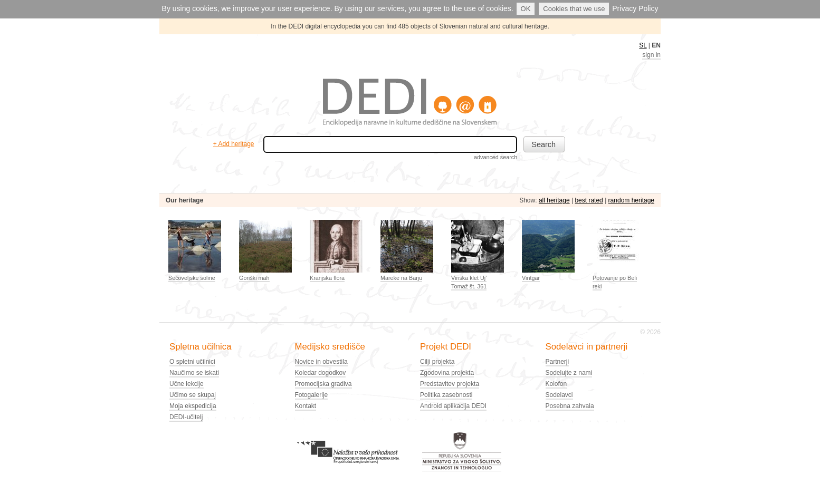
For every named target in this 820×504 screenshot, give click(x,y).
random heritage (631, 200)
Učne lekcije (187, 384)
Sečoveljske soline (192, 278)
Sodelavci (559, 395)
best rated (589, 200)
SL (643, 45)
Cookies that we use (574, 9)
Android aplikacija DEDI (453, 406)
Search (544, 144)
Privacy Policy (635, 8)
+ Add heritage (234, 144)
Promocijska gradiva (323, 384)
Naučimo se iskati (194, 373)
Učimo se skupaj (193, 395)
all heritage (554, 200)
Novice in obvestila (321, 362)
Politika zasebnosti (446, 395)
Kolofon (556, 384)
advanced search (495, 157)
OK (526, 9)
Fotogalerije (312, 395)
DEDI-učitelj (186, 417)
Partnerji (557, 362)
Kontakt (306, 406)
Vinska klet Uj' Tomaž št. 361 (469, 282)
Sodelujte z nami (569, 373)
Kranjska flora (327, 278)
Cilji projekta (437, 362)
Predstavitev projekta (450, 384)
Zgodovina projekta (447, 373)
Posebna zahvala (570, 406)
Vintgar (531, 278)
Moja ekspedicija (193, 406)
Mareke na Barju (401, 278)
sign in (651, 55)
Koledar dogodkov (321, 373)
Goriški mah (254, 278)
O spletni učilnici (192, 362)
